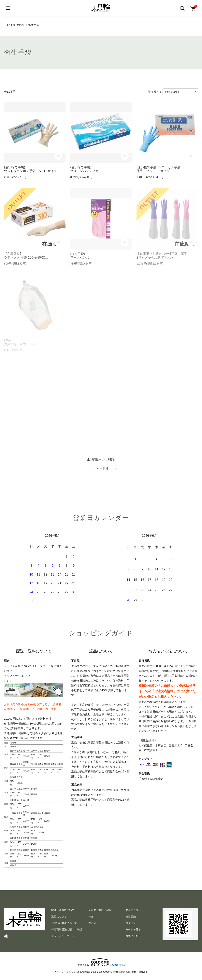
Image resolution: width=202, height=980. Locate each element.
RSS (91, 917)
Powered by (101, 962)
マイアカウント (134, 910)
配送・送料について (63, 910)
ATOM (92, 923)
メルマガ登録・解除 (100, 910)
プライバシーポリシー (64, 936)
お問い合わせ (133, 936)
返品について (59, 917)
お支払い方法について (64, 923)
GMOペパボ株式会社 (114, 972)
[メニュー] (8, 8)
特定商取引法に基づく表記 (67, 929)
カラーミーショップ (65, 972)
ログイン (131, 923)
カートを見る (133, 929)
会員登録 (131, 917)
